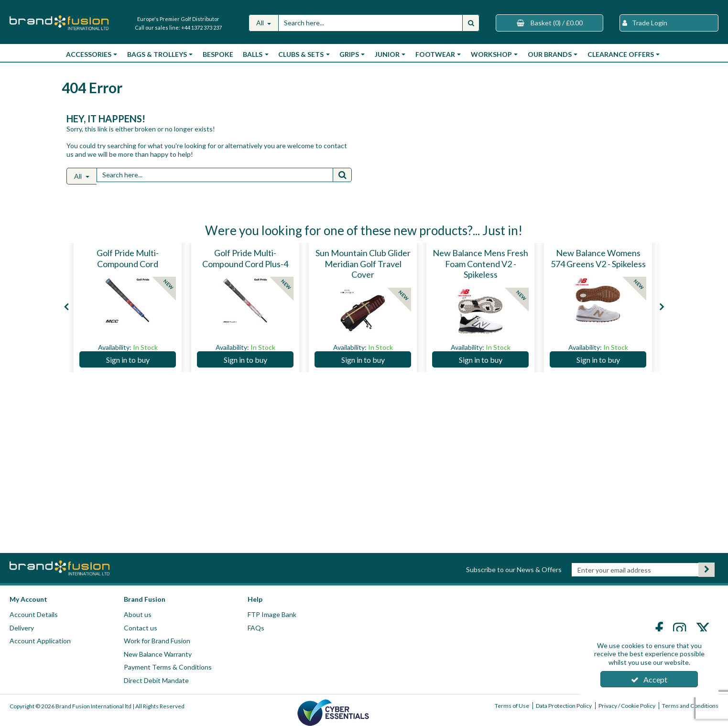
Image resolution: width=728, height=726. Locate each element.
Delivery (22, 628)
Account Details (34, 614)
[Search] (370, 23)
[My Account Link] (669, 23)
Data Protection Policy (564, 706)
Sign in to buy (128, 360)
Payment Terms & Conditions (168, 667)
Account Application (40, 641)
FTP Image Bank (272, 614)
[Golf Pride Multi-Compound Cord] (128, 265)
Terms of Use (512, 706)
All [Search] (261, 23)
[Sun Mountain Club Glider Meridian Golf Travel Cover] (363, 275)
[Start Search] (471, 23)
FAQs (256, 628)
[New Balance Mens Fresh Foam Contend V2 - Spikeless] (480, 275)
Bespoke (218, 54)
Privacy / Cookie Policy (627, 706)
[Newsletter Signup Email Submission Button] (706, 570)
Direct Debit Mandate (156, 680)
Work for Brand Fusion (157, 641)
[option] (128, 308)
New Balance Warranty (158, 654)
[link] (660, 629)
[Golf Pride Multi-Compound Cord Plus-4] (245, 265)
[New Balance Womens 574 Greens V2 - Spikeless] (598, 265)
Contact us (141, 628)
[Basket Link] (549, 23)
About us (138, 614)
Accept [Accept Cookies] (649, 679)
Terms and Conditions (690, 706)
